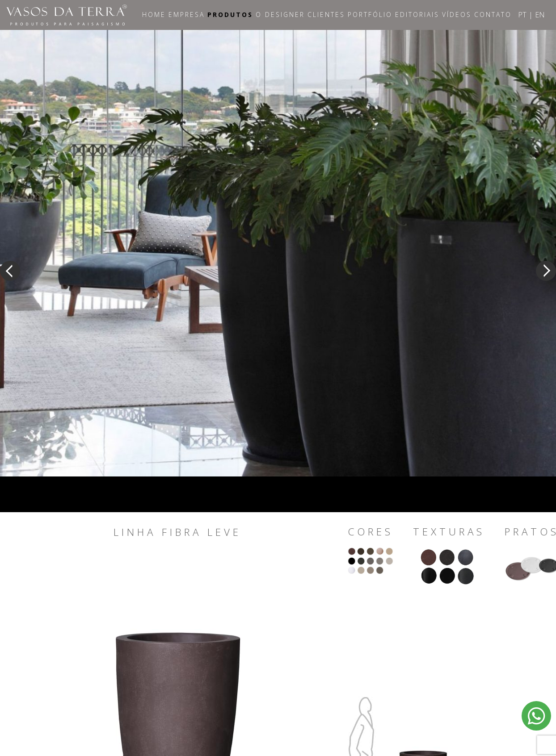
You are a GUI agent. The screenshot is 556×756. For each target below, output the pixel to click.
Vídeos (457, 15)
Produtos (230, 15)
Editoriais (417, 15)
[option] (278, 253)
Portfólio (370, 15)
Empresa (187, 15)
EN (540, 15)
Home (154, 15)
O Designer (280, 15)
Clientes (326, 15)
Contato (493, 15)
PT (522, 15)
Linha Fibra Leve (177, 532)
